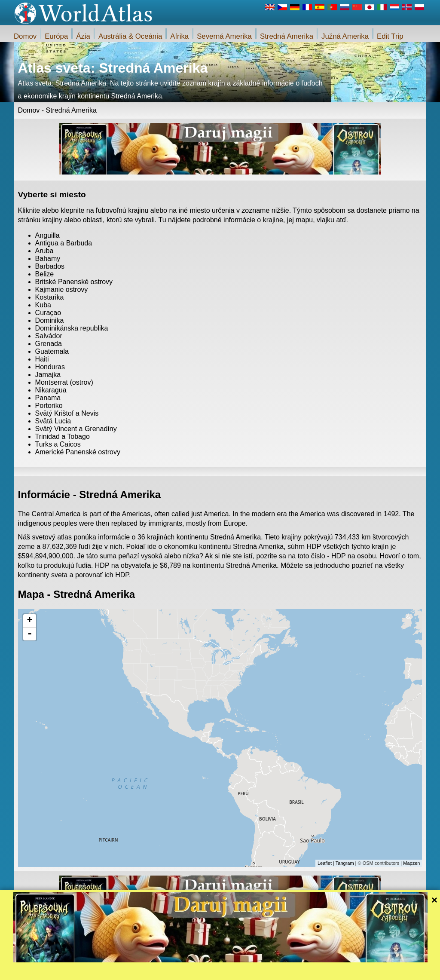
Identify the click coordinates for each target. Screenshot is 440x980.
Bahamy (48, 259)
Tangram (345, 863)
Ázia (83, 36)
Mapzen (411, 863)
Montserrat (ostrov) (64, 382)
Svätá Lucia (53, 421)
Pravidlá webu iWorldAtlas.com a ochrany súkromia (259, 971)
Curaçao (48, 313)
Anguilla (47, 235)
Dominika (50, 320)
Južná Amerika (345, 36)
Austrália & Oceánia (130, 36)
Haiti (42, 359)
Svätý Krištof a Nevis (67, 413)
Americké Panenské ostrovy (78, 452)
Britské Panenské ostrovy (74, 282)
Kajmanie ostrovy (62, 289)
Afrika (179, 36)
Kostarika (50, 297)
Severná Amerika (224, 36)
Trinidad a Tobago (63, 436)
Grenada (49, 344)
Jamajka (48, 375)
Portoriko (49, 406)
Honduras (50, 367)
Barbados (50, 266)
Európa (56, 36)
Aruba (44, 251)
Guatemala (52, 351)
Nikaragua (51, 390)
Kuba (43, 305)
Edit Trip (390, 36)
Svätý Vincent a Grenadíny (76, 429)
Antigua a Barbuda (64, 243)
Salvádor (49, 336)
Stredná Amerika (287, 36)
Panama (48, 398)
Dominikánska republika (72, 328)
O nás (189, 971)
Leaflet (325, 863)
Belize (45, 274)
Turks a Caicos (58, 444)
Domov (25, 36)
